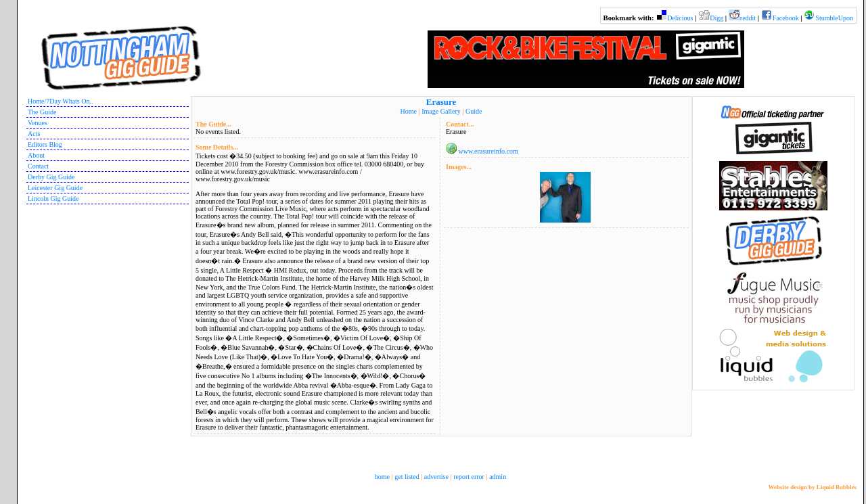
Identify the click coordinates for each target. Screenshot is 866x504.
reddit (748, 18)
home (382, 477)
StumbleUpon (834, 18)
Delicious (680, 18)
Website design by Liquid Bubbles (812, 487)
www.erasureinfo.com (488, 151)
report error (469, 477)
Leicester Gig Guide (55, 188)
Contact (38, 166)
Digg (716, 18)
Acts (34, 134)
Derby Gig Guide (51, 177)
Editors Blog (45, 144)
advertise (436, 477)
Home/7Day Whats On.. (60, 101)
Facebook (786, 18)
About (36, 155)
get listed (407, 477)
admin (498, 477)
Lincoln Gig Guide (53, 199)
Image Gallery (441, 111)
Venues (38, 123)
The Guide (42, 112)
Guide (474, 111)
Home (409, 111)
